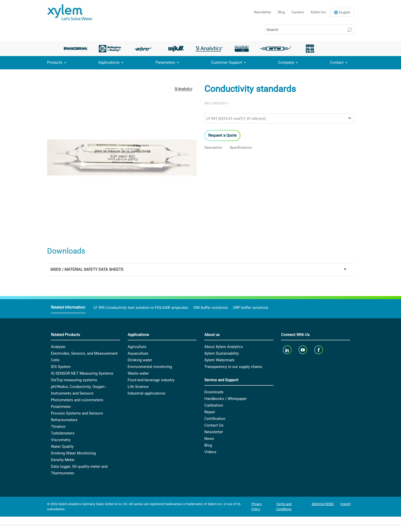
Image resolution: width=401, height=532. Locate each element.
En (345, 12)
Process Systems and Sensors (77, 413)
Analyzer (58, 347)
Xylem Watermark (219, 360)
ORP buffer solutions (251, 308)
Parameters (165, 62)
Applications (109, 62)
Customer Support (227, 62)
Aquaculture (138, 353)
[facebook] (319, 350)
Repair (210, 412)
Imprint (346, 504)
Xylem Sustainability (222, 353)
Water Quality (62, 447)
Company (286, 62)
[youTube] (303, 350)
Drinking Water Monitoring (73, 453)
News (209, 439)
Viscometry (61, 440)
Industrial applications (147, 393)
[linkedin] (288, 350)
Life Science (138, 387)
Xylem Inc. (319, 12)
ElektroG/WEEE (323, 504)
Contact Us (214, 425)
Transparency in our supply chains (233, 367)
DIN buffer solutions (211, 308)
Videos (210, 452)
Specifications (241, 147)
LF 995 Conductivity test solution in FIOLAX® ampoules (141, 308)
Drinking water (140, 360)
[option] (77, 49)
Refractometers (64, 420)
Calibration (214, 405)
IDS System (61, 367)
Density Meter (63, 460)
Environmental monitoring (150, 367)
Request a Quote (222, 135)
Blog (281, 12)
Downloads (214, 392)
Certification (215, 419)
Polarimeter (61, 407)
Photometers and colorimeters (77, 400)
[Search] (309, 30)
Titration (58, 427)
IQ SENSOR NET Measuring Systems (82, 373)
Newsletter (263, 12)
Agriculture (137, 347)
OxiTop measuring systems (74, 380)
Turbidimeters (63, 433)
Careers (298, 12)
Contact (337, 62)
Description (213, 147)
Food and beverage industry (151, 380)
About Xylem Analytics (224, 347)
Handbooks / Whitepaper (226, 399)
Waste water (138, 373)
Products (55, 62)
